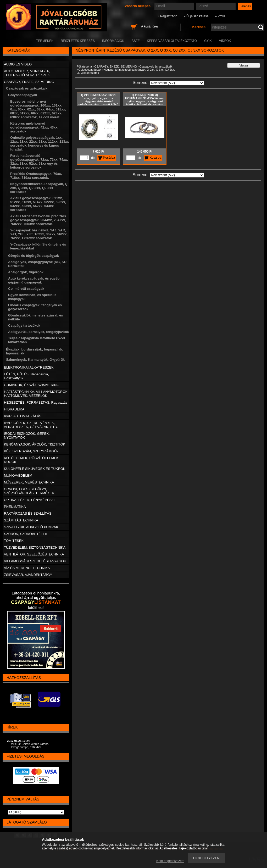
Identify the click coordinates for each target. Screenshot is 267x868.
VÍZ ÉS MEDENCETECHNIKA (27, 568)
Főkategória (84, 66)
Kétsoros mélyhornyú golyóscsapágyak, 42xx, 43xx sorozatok (34, 127)
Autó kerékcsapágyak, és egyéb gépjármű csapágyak (34, 280)
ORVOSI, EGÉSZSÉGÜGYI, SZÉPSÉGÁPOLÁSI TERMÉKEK (29, 491)
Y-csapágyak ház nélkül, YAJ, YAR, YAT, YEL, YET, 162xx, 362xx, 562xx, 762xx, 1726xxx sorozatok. (39, 234)
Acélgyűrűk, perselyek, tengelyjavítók (38, 332)
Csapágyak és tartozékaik (156, 66)
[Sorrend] (177, 83)
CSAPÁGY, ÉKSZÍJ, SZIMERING (116, 66)
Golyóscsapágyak (90, 70)
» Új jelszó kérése (196, 16)
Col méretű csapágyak (26, 289)
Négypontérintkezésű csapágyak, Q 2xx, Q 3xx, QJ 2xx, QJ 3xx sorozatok (39, 188)
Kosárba (109, 158)
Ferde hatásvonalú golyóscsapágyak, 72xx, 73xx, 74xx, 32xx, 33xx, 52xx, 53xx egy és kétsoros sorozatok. (39, 162)
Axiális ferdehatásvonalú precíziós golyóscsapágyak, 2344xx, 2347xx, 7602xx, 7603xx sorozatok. (38, 220)
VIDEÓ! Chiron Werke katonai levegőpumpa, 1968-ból (30, 745)
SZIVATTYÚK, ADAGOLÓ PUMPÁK (31, 527)
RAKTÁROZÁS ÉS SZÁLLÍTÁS (28, 513)
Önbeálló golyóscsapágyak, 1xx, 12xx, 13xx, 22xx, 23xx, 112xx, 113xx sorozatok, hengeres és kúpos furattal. (40, 143)
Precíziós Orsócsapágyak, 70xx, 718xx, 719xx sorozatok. (36, 176)
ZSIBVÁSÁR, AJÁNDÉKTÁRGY (28, 575)
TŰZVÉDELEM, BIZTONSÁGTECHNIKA (35, 547)
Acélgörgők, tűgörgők (26, 272)
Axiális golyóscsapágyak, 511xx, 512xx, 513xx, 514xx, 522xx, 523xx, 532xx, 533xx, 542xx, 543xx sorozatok (38, 204)
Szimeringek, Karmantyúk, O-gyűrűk (35, 360)
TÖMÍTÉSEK (14, 541)
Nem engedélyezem (170, 861)
